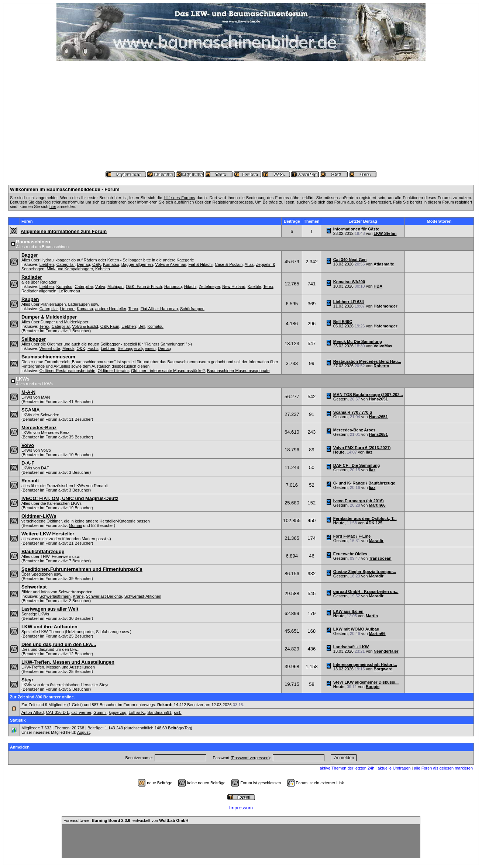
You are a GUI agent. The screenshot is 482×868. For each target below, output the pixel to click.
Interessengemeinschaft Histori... (365, 664)
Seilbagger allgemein (137, 348)
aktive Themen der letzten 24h (347, 768)
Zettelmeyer (209, 287)
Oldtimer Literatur (113, 371)
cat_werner (81, 712)
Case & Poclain (229, 264)
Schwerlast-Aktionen (143, 596)
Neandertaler (386, 651)
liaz (369, 452)
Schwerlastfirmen (55, 596)
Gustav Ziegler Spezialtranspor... (365, 572)
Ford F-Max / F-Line (352, 536)
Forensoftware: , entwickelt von (126, 820)
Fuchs (93, 348)
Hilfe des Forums (179, 198)
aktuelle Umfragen (394, 768)
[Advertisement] (241, 116)
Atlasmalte (384, 264)
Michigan (116, 287)
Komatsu (111, 264)
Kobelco (103, 269)
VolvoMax (383, 346)
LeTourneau (69, 291)
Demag (83, 264)
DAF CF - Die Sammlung (357, 465)
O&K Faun (110, 326)
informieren (147, 202)
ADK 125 (374, 523)
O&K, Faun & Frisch (144, 287)
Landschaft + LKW (351, 647)
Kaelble (254, 287)
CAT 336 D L (58, 712)
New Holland (234, 287)
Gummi (75, 525)
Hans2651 (378, 399)
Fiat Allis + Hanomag (159, 309)
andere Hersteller (111, 309)
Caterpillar (66, 264)
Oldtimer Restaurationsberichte (68, 371)
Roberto (381, 366)
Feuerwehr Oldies (350, 554)
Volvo (100, 287)
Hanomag (173, 287)
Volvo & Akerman (171, 264)
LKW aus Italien (348, 611)
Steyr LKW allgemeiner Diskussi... (366, 682)
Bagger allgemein (137, 264)
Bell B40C (343, 322)
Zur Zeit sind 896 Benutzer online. (42, 697)
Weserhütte (50, 348)
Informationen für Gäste (356, 229)
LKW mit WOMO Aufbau (356, 629)
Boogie (373, 687)
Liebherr (47, 264)
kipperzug (118, 712)
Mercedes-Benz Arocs (354, 430)
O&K (97, 264)
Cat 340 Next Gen (350, 260)
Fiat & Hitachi (201, 264)
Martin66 (377, 505)
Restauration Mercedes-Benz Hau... (367, 361)
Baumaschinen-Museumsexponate (238, 371)
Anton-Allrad (33, 712)
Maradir (376, 541)
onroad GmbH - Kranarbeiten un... (366, 591)
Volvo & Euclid (85, 326)
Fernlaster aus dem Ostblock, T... (365, 518)
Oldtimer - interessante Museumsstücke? (168, 371)
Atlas (249, 264)
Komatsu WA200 (349, 282)
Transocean (380, 558)
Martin (372, 616)
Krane (78, 596)
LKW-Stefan (385, 233)
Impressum (241, 808)
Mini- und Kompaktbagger (70, 269)
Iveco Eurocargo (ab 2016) (359, 501)
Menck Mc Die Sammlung (358, 341)
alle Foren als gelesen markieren (444, 768)
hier (53, 206)
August (83, 732)
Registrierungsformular (64, 202)
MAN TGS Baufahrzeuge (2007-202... (368, 395)
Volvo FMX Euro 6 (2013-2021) (362, 448)
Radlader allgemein (39, 291)
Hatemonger (385, 306)
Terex (268, 287)
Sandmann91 (159, 712)
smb (178, 712)
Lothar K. (137, 712)
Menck (68, 348)
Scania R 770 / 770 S (353, 412)
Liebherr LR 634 (349, 302)
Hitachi (190, 287)
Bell (142, 326)
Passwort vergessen (250, 758)
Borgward (383, 669)
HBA (378, 286)
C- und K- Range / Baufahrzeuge (364, 483)
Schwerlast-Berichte (104, 596)
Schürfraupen (192, 309)
